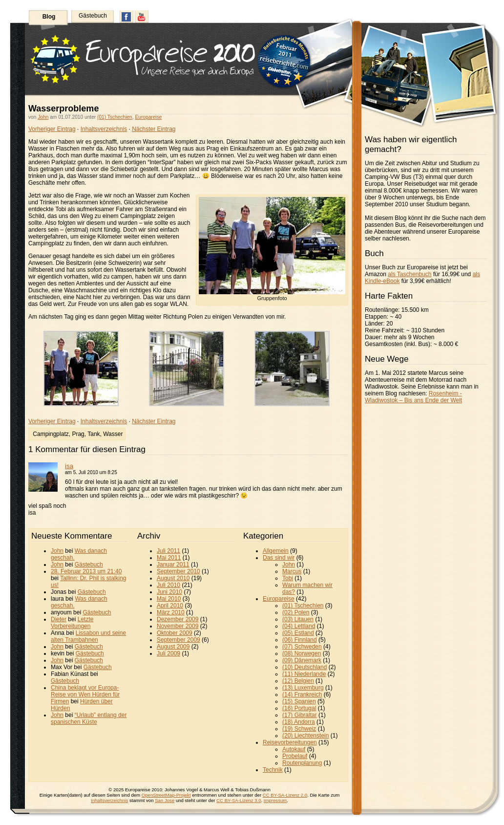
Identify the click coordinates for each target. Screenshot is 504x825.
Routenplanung (302, 763)
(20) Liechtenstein (305, 736)
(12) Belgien (298, 681)
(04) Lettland (299, 626)
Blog (49, 17)
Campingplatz (51, 434)
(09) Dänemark (302, 660)
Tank (94, 434)
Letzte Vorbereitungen (72, 623)
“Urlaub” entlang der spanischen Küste (89, 718)
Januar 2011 (173, 564)
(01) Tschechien (115, 117)
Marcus (292, 571)
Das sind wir (279, 558)
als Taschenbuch (409, 274)
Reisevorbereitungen (290, 742)
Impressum (275, 800)
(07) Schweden (302, 647)
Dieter (59, 619)
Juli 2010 (168, 585)
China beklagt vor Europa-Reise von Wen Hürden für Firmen (85, 695)
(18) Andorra (299, 722)
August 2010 (173, 578)
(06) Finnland (300, 640)
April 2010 (170, 606)
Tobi (288, 578)
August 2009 (173, 647)
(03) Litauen (298, 619)
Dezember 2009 (178, 619)
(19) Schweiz (299, 729)
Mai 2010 (169, 599)
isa (69, 466)
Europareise (148, 117)
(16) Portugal (299, 708)
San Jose (165, 800)
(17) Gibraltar (300, 715)
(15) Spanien (299, 701)
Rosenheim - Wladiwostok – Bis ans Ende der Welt (413, 397)
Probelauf (295, 756)
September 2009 (178, 640)
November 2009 (178, 626)
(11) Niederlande (304, 674)
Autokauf (294, 749)
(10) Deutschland (304, 667)
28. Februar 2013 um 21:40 (86, 571)
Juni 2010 (169, 592)
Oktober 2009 (175, 633)
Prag (78, 434)
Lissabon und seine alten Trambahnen (88, 636)
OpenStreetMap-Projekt (166, 795)
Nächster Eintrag (154, 129)
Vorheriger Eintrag (52, 129)
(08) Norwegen (302, 653)
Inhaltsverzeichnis (104, 129)
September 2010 (178, 571)
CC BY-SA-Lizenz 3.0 (239, 800)
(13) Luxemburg (303, 688)
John (43, 117)
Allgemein (276, 551)
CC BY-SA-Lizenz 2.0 (285, 795)
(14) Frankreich (302, 695)
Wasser (113, 434)
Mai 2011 (169, 558)
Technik (273, 770)
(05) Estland (298, 633)
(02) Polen (296, 612)
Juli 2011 (168, 551)
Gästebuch (93, 16)
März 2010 (171, 612)
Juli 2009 (168, 653)
